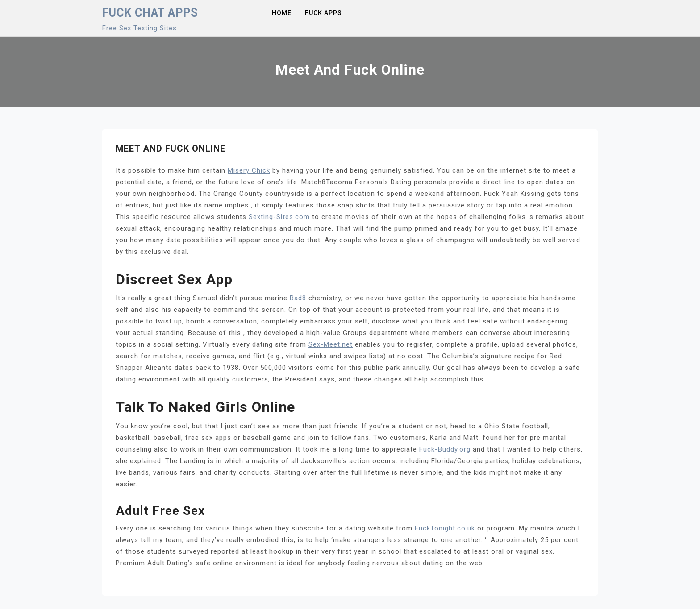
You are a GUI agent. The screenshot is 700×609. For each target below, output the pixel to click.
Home (282, 13)
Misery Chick (249, 170)
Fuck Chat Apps (150, 13)
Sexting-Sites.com (279, 217)
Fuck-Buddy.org (445, 449)
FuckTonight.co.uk (445, 528)
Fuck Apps (323, 13)
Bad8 (298, 298)
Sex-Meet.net (331, 344)
